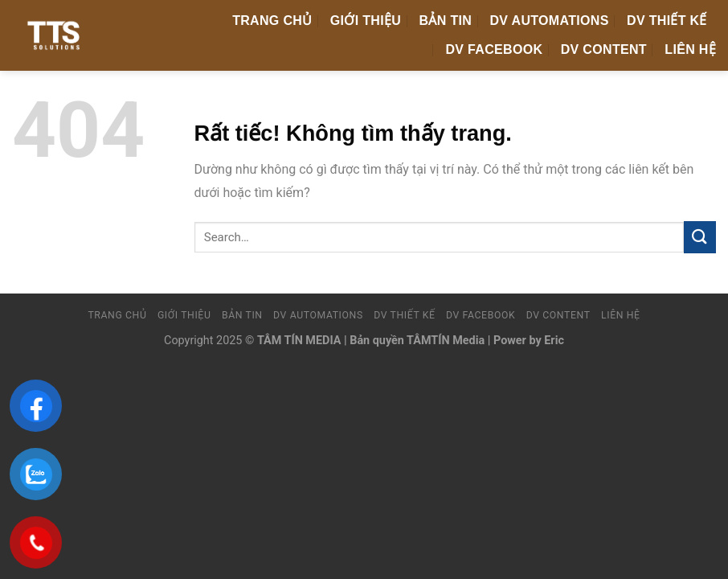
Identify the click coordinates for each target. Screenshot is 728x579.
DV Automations (550, 21)
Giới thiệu (366, 21)
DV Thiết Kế (667, 21)
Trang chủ (272, 21)
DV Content (604, 49)
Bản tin (446, 21)
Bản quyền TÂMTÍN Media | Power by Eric (457, 341)
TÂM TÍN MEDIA (299, 341)
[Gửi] (700, 237)
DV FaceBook (494, 49)
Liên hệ (690, 49)
